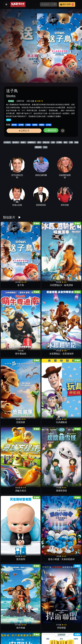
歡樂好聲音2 (70, 410)
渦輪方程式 (51, 281)
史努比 (12, 345)
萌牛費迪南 (51, 249)
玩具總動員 (31, 281)
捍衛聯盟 (70, 313)
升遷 (71, 142)
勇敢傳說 (31, 571)
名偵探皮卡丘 (51, 442)
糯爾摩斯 (70, 474)
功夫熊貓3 (51, 603)
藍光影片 (16, 142)
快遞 (76, 142)
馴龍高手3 (12, 474)
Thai (45, 147)
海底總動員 (70, 571)
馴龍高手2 (12, 378)
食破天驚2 (70, 378)
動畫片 (23, 142)
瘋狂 (65, 142)
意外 (39, 142)
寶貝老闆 (12, 313)
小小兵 (31, 345)
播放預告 (51, 130)
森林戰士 (31, 410)
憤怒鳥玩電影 (31, 603)
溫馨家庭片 (32, 142)
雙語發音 (38, 147)
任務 (53, 142)
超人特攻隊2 (31, 474)
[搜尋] (46, 4)
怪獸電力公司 (51, 571)
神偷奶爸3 (51, 506)
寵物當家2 (31, 442)
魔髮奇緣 (12, 571)
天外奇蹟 (70, 538)
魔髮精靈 (12, 538)
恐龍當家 (12, 281)
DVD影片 (7, 142)
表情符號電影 (31, 506)
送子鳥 (12, 249)
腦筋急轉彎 (31, 635)
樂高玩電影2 (70, 442)
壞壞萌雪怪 (70, 281)
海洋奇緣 (51, 313)
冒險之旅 (46, 142)
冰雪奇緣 (51, 378)
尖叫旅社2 (70, 603)
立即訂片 (24, 131)
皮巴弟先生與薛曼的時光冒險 (31, 374)
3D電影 (59, 142)
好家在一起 (51, 345)
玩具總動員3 (12, 603)
